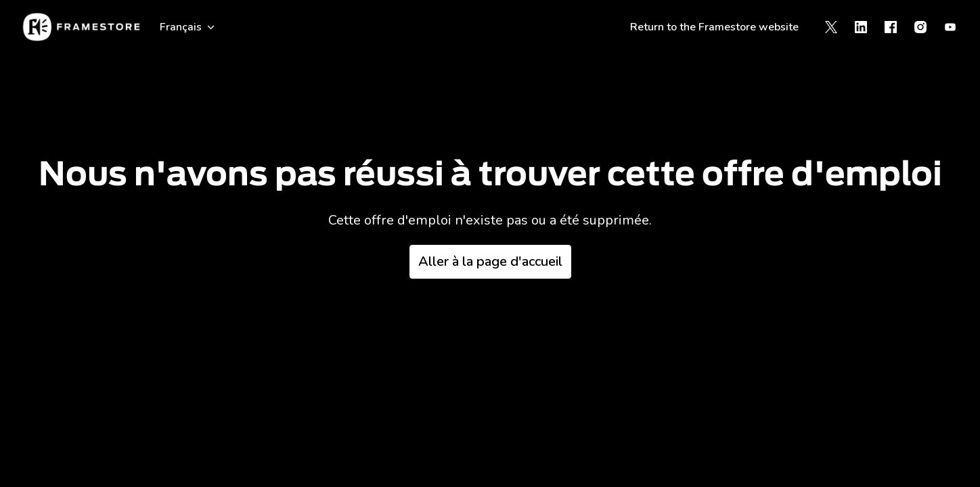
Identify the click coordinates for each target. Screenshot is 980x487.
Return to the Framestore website (714, 27)
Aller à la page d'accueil (490, 261)
